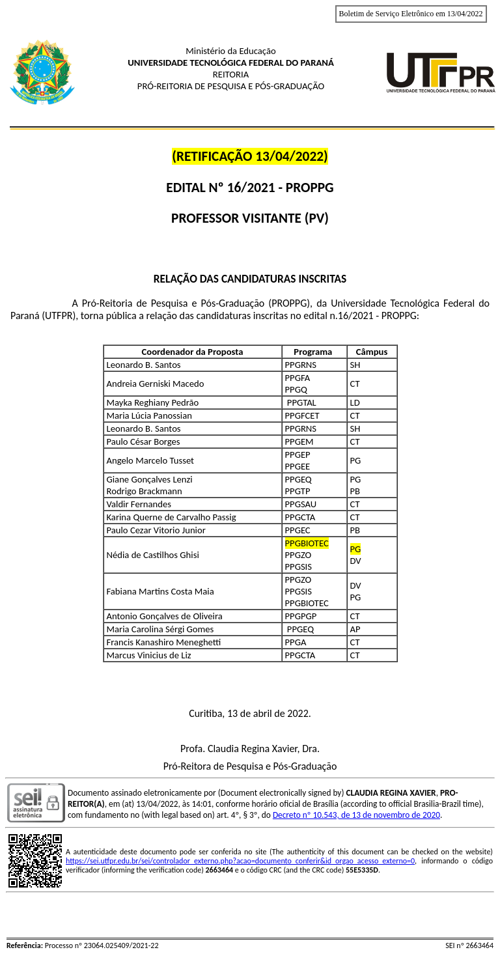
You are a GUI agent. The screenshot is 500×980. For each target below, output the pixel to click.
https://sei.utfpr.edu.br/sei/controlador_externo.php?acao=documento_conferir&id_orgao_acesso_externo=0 (240, 861)
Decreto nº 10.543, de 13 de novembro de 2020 (356, 815)
